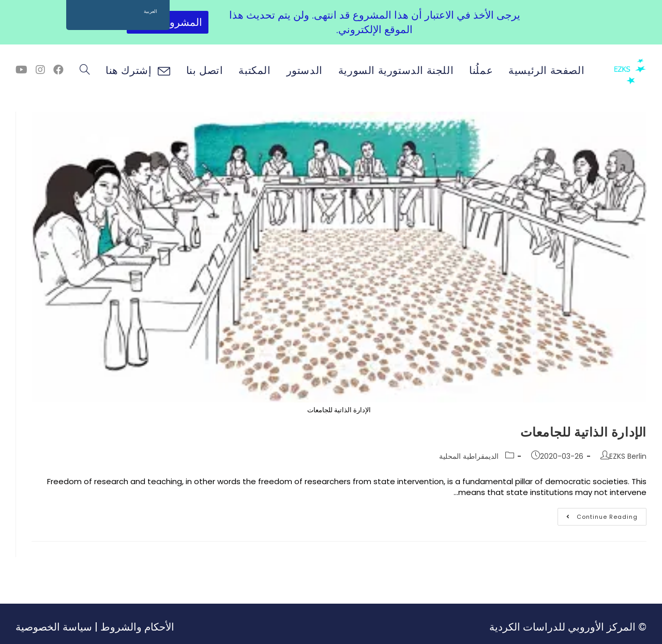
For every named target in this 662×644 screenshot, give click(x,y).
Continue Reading (598, 514)
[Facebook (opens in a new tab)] (58, 70)
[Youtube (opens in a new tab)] (21, 70)
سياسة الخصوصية (54, 627)
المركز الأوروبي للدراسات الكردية (562, 627)
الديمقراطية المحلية (469, 456)
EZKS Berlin (628, 456)
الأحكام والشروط (137, 627)
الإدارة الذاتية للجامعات (583, 432)
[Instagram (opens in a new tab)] (40, 70)
